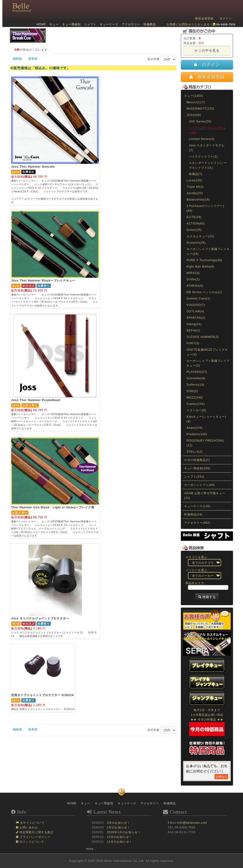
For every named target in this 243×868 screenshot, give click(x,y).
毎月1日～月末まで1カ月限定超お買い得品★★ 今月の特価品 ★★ (207, 719)
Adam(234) (195, 428)
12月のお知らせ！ (119, 837)
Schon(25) (194, 230)
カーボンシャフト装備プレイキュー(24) (208, 251)
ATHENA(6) (195, 286)
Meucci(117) (196, 102)
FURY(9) (193, 343)
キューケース (108, 24)
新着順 (33, 59)
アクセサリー (130, 24)
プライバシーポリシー (35, 837)
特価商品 (149, 24)
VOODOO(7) (196, 305)
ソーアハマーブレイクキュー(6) (207, 130)
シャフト (90, 24)
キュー (54, 24)
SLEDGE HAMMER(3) (203, 337)
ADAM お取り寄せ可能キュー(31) (205, 496)
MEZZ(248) (195, 398)
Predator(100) (197, 434)
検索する (207, 597)
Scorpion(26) (196, 243)
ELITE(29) (194, 217)
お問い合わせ (28, 828)
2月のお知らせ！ (119, 828)
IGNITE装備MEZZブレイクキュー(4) (207, 352)
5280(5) (192, 391)
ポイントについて (31, 842)
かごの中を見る (207, 50)
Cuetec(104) (196, 404)
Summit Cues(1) (199, 299)
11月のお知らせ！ (119, 842)
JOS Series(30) (200, 121)
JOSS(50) (194, 115)
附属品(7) (196, 174)
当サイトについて (32, 823)
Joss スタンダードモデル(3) (207, 148)
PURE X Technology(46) (204, 260)
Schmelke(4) (196, 378)
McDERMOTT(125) (200, 109)
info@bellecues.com (192, 823)
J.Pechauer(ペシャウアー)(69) (205, 208)
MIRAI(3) (193, 273)
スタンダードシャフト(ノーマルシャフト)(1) (208, 165)
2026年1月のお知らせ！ (124, 832)
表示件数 (162, 59)
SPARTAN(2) (196, 318)
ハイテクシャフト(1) (203, 157)
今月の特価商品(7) (197, 460)
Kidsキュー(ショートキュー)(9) (206, 419)
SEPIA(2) (193, 331)
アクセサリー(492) (197, 523)
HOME (41, 24)
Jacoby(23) (195, 193)
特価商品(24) (193, 515)
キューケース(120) (197, 506)
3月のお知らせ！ (119, 823)
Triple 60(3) (195, 187)
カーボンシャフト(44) (199, 485)
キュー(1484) (194, 96)
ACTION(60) (196, 224)
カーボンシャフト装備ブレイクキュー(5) (208, 363)
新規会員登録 (204, 18)
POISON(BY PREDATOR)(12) (205, 443)
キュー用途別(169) (197, 468)
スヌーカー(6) (196, 410)
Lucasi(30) (194, 180)
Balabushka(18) (198, 200)
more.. (91, 849)
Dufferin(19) (195, 385)
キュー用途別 (71, 24)
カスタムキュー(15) (200, 236)
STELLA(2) (195, 452)
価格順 (17, 59)
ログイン (226, 18)
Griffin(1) (193, 279)
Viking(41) (194, 324)
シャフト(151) (194, 477)
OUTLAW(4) (195, 311)
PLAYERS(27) (197, 372)
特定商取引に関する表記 (36, 832)
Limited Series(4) (202, 139)
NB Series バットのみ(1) (204, 292)
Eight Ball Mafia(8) (200, 267)
